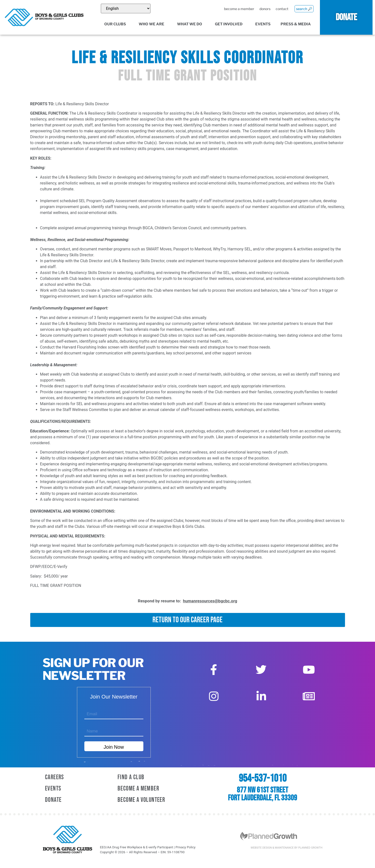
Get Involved (230, 24)
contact (282, 9)
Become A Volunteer (141, 800)
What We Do (191, 24)
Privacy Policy (186, 847)
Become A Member (138, 789)
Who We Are (153, 24)
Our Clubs (116, 24)
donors (265, 9)
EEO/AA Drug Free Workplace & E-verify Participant (136, 847)
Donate (53, 800)
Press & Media (297, 24)
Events (263, 24)
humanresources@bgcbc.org (210, 601)
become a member (239, 9)
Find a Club (131, 777)
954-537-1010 (263, 778)
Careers (55, 777)
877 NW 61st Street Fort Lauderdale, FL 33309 (262, 794)
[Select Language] (126, 8)
